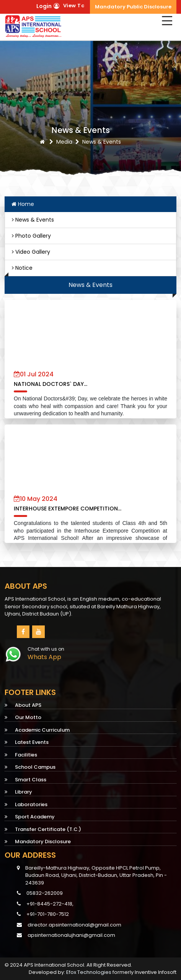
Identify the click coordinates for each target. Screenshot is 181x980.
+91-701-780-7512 (43, 914)
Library (18, 792)
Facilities (21, 755)
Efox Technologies (89, 972)
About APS (23, 705)
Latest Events (27, 742)
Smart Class (25, 780)
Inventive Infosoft (156, 972)
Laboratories (26, 804)
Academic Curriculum (37, 730)
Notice (22, 268)
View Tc (74, 6)
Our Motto (23, 717)
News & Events (33, 220)
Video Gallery (31, 252)
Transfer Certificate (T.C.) (43, 829)
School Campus (30, 767)
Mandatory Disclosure (38, 842)
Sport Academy (30, 817)
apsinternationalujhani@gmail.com (71, 935)
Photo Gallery (31, 236)
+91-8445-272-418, (45, 904)
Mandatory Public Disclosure (133, 7)
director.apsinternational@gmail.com (74, 925)
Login (44, 6)
